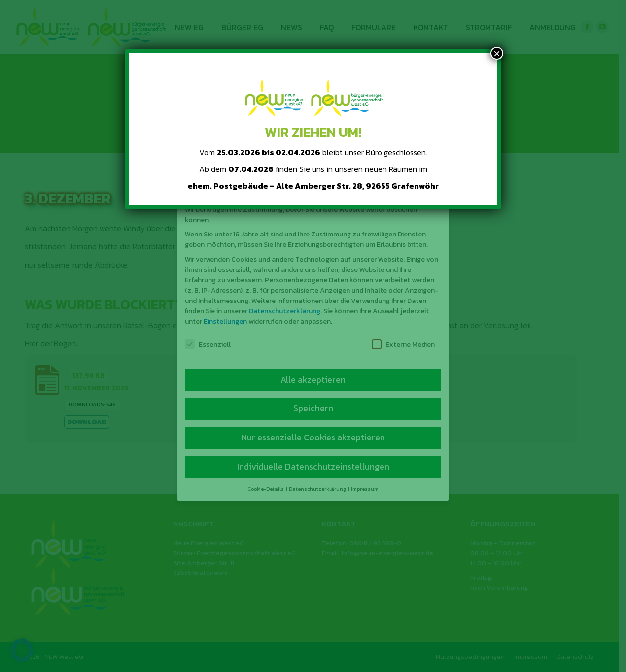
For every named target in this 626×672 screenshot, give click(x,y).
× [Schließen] (497, 53)
